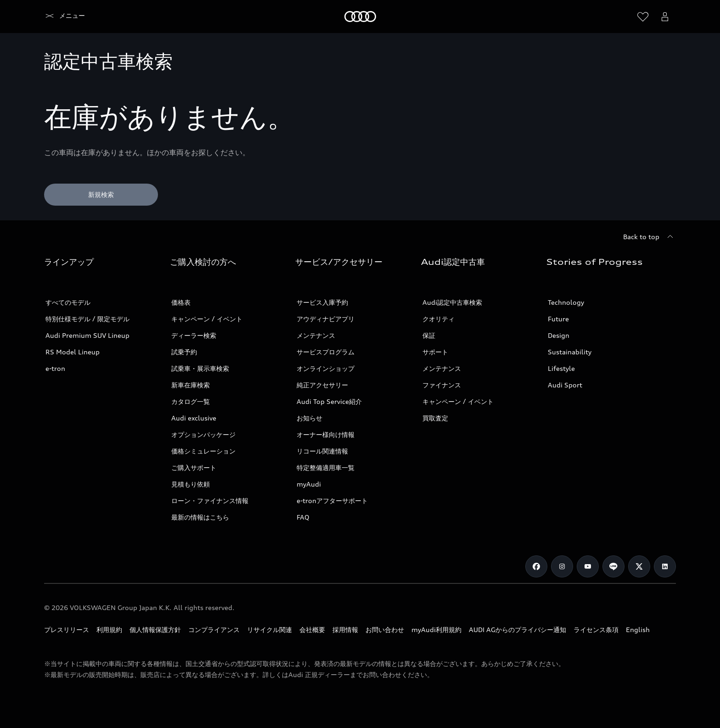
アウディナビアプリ (326, 319)
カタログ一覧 (191, 401)
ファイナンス (442, 385)
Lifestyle (561, 368)
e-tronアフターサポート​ (332, 501)
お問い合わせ (385, 630)
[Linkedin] (665, 566)
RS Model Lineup (73, 352)
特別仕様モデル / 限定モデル (87, 319)
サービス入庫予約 (322, 302)
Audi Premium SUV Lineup (87, 335)
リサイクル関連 (270, 630)
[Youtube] (588, 566)
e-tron (55, 368)
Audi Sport (565, 385)
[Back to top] (650, 237)
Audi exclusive (194, 418)
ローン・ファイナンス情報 (210, 501)
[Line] (613, 566)
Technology (566, 302)
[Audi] (60, 17)
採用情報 (345, 630)
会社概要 (312, 630)
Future (558, 319)
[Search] (621, 17)
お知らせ (309, 418)
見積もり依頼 (191, 484)
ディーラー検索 (194, 335)
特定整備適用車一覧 (326, 468)
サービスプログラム (326, 352)
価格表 (181, 302)
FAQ (303, 517)
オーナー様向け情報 (326, 434)
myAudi (309, 484)
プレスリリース (67, 630)
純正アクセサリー (322, 385)
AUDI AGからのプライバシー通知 (517, 630)
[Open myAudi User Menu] (665, 17)
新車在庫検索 (191, 385)
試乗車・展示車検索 (200, 368)
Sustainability (570, 352)
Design (559, 335)
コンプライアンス (214, 630)
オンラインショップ (326, 368)
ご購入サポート (194, 468)
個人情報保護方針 (155, 630)
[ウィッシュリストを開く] (643, 17)
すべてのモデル (68, 302)
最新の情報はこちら (200, 517)
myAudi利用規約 (436, 630)
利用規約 (109, 630)
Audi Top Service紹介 (329, 401)
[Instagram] (562, 566)
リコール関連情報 (322, 451)
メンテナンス (316, 335)
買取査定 (435, 418)
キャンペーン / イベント (207, 319)
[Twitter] (639, 566)
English (638, 630)
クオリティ (439, 319)
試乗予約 (184, 352)
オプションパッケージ (203, 434)
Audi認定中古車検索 (452, 302)
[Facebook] (536, 566)
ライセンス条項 (596, 630)
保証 (429, 335)
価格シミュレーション (203, 451)
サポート (435, 352)
